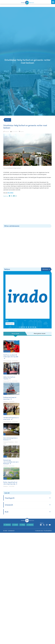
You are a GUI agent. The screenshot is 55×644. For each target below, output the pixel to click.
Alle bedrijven (46, 269)
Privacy (22, 525)
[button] (19, 327)
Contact (15, 525)
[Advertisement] (27, 211)
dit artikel (10, 193)
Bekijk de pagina (10, 324)
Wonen (7, 120)
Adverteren (7, 525)
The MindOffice (48, 531)
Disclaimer (30, 525)
